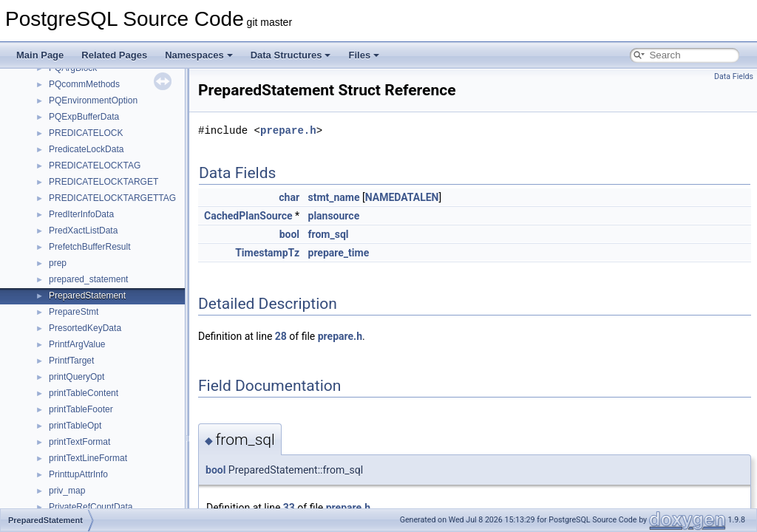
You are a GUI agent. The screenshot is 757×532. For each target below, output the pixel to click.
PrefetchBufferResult (90, 247)
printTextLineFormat (88, 458)
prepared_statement (88, 279)
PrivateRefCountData (91, 507)
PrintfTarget (71, 361)
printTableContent (84, 393)
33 (289, 508)
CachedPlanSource (248, 216)
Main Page (40, 55)
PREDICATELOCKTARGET (103, 182)
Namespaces (199, 55)
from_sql (329, 234)
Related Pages (114, 55)
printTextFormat (79, 442)
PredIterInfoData (81, 214)
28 (281, 336)
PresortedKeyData (85, 328)
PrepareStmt (74, 312)
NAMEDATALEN (402, 197)
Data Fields (734, 76)
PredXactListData (83, 231)
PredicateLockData (86, 149)
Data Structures (291, 55)
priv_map (67, 491)
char (289, 197)
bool (289, 234)
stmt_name (334, 197)
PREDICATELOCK (86, 133)
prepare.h (288, 130)
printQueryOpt (77, 377)
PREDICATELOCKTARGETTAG (112, 198)
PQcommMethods (84, 84)
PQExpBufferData (84, 117)
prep (58, 263)
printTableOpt (75, 426)
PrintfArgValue (77, 344)
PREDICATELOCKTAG (95, 166)
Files (364, 55)
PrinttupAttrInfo (78, 474)
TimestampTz (267, 253)
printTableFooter (81, 409)
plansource (334, 216)
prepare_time (339, 253)
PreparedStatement (87, 296)
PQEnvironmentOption (93, 100)
